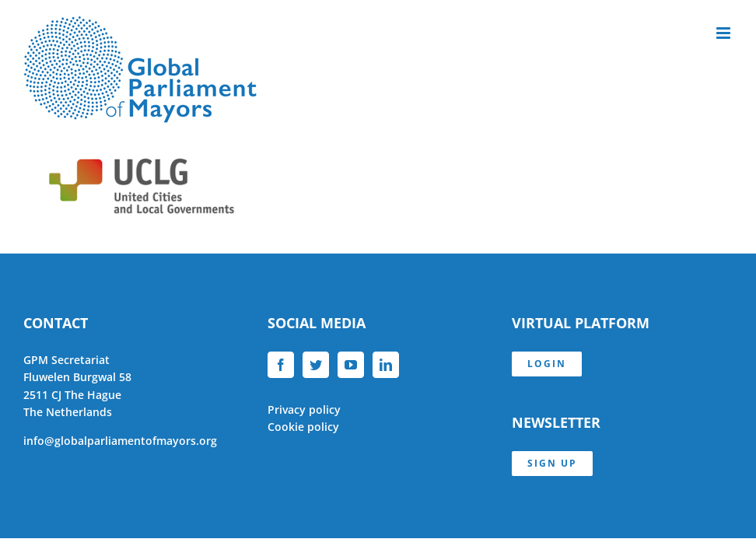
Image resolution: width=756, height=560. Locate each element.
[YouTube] (351, 365)
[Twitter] (316, 365)
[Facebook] (281, 365)
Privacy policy (304, 409)
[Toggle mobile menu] (724, 33)
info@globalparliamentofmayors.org (120, 441)
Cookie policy (303, 427)
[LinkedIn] (386, 365)
